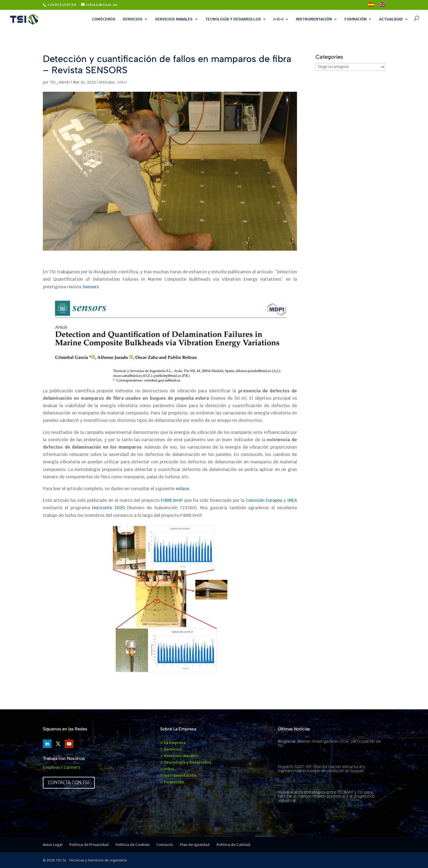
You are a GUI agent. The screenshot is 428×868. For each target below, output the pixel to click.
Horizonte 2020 (108, 508)
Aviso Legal (53, 845)
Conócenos (104, 19)
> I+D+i (167, 769)
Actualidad (391, 19)
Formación (356, 19)
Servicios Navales (174, 19)
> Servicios (171, 749)
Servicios (133, 19)
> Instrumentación (178, 775)
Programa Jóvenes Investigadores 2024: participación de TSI (329, 743)
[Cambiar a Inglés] (382, 6)
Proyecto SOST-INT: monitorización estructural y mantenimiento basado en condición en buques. (321, 769)
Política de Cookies (133, 845)
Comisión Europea (264, 500)
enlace (182, 489)
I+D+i (278, 19)
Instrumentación (314, 19)
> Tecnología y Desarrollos (186, 762)
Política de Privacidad (89, 845)
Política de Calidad (233, 845)
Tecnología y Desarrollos (233, 19)
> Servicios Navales (179, 756)
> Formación (172, 782)
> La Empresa (173, 743)
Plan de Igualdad (195, 845)
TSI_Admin (60, 82)
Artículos (107, 82)
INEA (292, 500)
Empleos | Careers (62, 767)
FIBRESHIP (173, 500)
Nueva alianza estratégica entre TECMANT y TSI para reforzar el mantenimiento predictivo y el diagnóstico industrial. (326, 796)
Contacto (165, 845)
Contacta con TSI (69, 783)
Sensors (91, 287)
